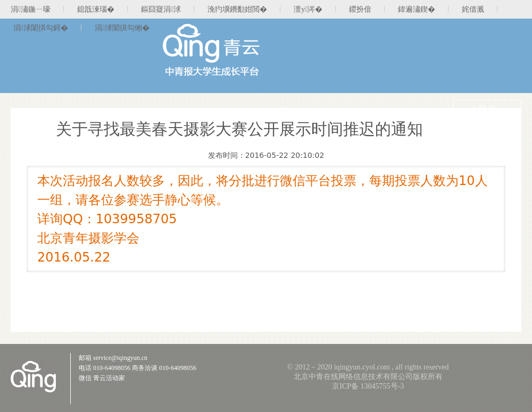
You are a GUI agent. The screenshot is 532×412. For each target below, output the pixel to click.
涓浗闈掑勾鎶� (41, 28)
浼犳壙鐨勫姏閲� (237, 9)
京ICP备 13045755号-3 (368, 386)
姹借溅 (473, 9)
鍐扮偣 (360, 9)
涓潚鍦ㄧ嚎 (31, 9)
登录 (487, 110)
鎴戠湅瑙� (96, 9)
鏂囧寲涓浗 (161, 9)
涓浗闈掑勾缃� (122, 28)
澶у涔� (308, 9)
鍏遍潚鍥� (417, 9)
